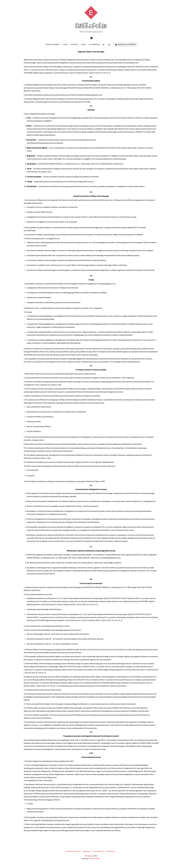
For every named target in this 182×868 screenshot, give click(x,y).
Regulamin (87, 853)
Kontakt (74, 46)
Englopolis (90, 857)
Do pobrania (94, 46)
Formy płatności (98, 853)
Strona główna (52, 46)
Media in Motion (95, 860)
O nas (65, 46)
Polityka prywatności (73, 853)
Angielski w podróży (126, 46)
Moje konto (110, 853)
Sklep (83, 46)
